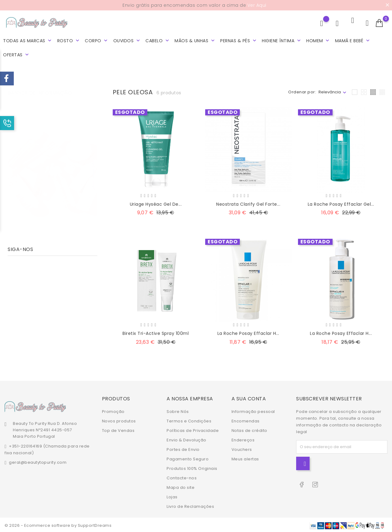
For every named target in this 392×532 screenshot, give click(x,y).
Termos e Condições (189, 420)
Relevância (330, 91)
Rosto (69, 40)
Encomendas (246, 420)
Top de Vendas (118, 429)
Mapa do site (181, 486)
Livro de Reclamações (190, 505)
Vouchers (242, 448)
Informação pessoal (253, 410)
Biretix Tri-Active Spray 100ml (156, 332)
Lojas (172, 496)
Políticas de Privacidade (193, 429)
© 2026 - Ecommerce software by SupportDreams (58, 524)
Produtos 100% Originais (192, 467)
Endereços (243, 439)
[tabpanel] (53, 167)
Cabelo (158, 40)
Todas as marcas (28, 40)
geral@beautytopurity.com (38, 461)
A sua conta (249, 397)
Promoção (113, 410)
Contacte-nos (182, 477)
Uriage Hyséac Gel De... (156, 203)
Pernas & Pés (239, 40)
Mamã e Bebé (353, 40)
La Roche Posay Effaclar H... (248, 332)
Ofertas (17, 54)
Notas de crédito (249, 429)
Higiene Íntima (282, 40)
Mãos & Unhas (195, 40)
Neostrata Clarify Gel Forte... (248, 203)
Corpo (97, 40)
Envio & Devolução (187, 439)
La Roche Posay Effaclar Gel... (341, 203)
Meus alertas (245, 458)
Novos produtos (119, 420)
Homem (318, 40)
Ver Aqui (257, 5)
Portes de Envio (183, 448)
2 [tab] (94, 166)
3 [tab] (94, 178)
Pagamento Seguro (188, 458)
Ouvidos (127, 40)
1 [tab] (94, 155)
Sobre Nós (178, 410)
